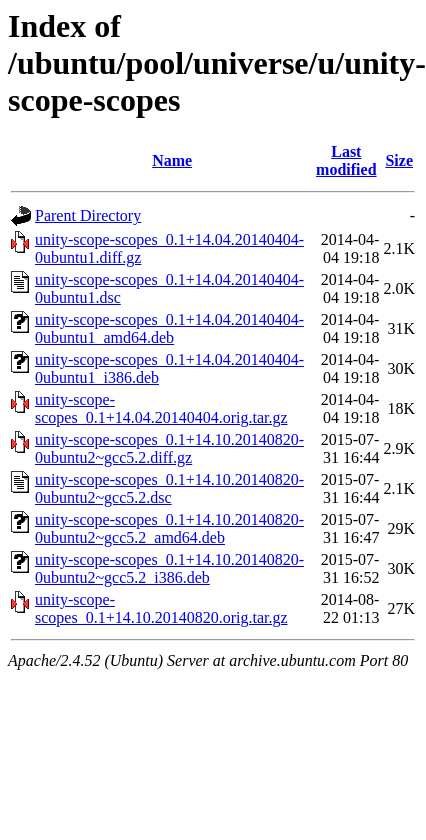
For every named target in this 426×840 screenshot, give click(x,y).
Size (399, 160)
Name (172, 160)
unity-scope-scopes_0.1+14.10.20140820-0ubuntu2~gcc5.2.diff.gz (169, 448)
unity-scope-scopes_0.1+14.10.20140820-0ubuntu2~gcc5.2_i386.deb (169, 568)
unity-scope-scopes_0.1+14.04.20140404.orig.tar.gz (161, 408)
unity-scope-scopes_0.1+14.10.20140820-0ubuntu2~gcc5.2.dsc (169, 488)
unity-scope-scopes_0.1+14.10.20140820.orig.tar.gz (161, 608)
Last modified (346, 160)
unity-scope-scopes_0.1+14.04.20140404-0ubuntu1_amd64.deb (169, 328)
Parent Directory (88, 215)
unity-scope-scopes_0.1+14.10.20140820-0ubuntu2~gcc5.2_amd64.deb (169, 528)
